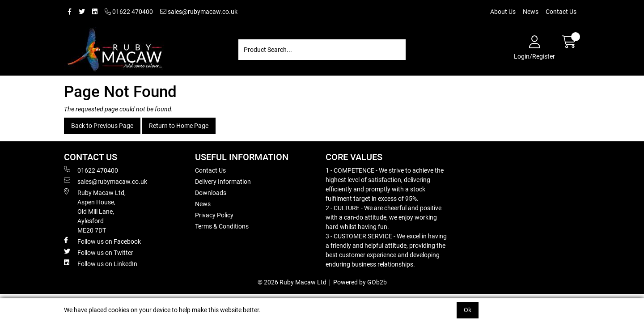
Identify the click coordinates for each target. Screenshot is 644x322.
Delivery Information (223, 182)
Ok (468, 310)
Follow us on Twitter (99, 252)
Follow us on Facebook (102, 241)
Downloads (211, 193)
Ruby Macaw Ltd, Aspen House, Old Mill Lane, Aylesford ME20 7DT (95, 211)
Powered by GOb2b (360, 282)
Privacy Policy (214, 215)
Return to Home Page (179, 126)
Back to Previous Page (102, 126)
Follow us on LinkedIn (101, 263)
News (531, 12)
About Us (503, 12)
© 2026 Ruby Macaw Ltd (292, 282)
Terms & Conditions (222, 226)
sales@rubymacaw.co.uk (199, 12)
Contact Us (561, 12)
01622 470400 (129, 12)
